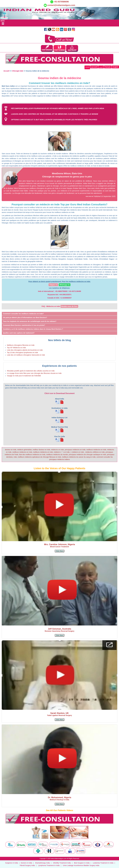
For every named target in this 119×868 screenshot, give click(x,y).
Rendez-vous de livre (69, 306)
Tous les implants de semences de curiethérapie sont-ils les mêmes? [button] (30, 321)
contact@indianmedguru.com (61, 5)
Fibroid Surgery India (27, 865)
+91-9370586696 (61, 2)
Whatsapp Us (65, 285)
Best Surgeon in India (82, 863)
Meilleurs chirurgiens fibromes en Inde (21, 345)
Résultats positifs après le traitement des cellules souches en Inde (31, 371)
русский (94, 67)
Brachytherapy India (43, 863)
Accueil (6, 71)
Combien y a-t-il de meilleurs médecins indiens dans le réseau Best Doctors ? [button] (33, 329)
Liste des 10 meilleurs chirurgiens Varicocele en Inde (26, 355)
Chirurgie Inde (18, 71)
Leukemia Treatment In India (103, 863)
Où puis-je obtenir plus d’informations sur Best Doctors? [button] (25, 318)
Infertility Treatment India (62, 863)
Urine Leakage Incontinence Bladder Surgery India (81, 865)
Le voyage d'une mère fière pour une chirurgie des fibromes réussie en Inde (34, 373)
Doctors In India (26, 863)
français (108, 67)
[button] (59, 551)
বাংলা (87, 67)
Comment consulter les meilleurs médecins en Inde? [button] (23, 314)
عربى (101, 67)
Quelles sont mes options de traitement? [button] (19, 333)
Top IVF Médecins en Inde (16, 348)
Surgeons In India (12, 863)
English (115, 67)
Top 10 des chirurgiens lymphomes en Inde (22, 352)
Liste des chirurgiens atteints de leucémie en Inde (25, 350)
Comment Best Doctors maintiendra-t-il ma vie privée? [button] (24, 325)
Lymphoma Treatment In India (49, 865)
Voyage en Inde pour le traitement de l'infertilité (24, 376)
